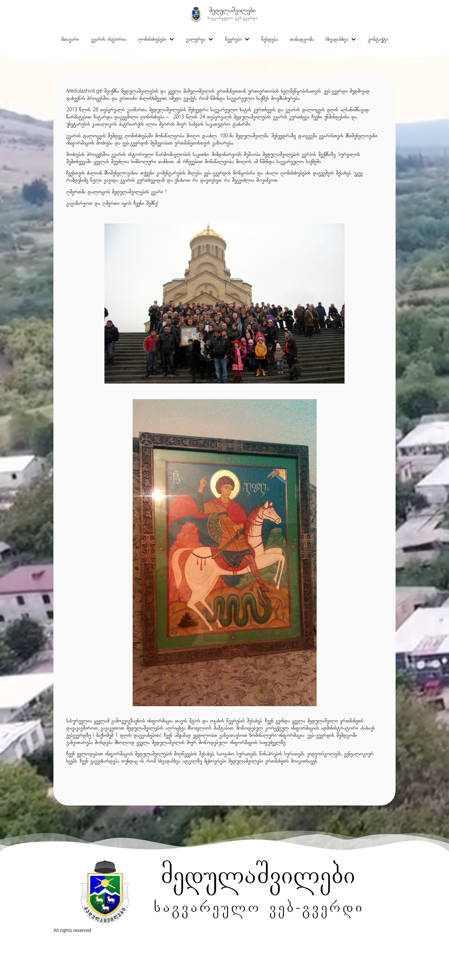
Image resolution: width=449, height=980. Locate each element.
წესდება (270, 40)
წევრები (237, 40)
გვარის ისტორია (108, 40)
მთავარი (70, 40)
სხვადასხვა (341, 40)
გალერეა (200, 40)
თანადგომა (302, 40)
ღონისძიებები (156, 40)
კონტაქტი (378, 40)
